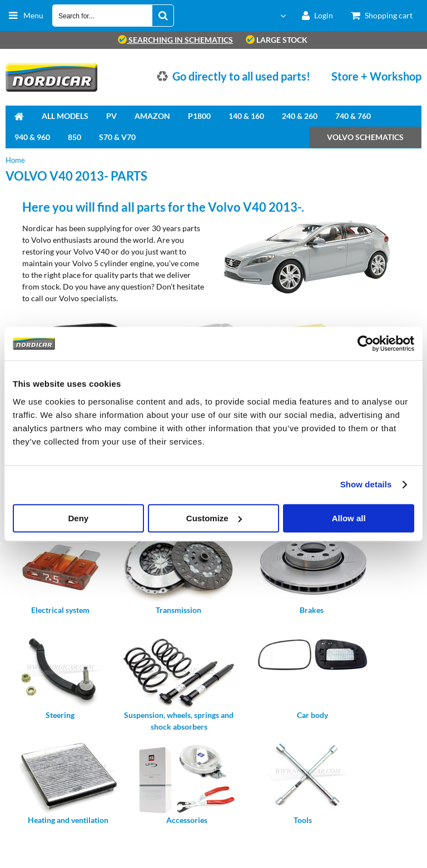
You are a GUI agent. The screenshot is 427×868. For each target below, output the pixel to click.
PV (111, 116)
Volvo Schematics (365, 137)
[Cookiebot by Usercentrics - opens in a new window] (366, 343)
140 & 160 (246, 116)
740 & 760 (353, 116)
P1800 (199, 116)
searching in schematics (175, 40)
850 (75, 137)
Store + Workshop (376, 76)
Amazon (152, 116)
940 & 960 (32, 137)
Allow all (349, 518)
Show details (366, 484)
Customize (214, 518)
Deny (78, 518)
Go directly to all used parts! (241, 76)
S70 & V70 (117, 137)
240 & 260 (300, 116)
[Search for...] (163, 16)
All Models (65, 116)
